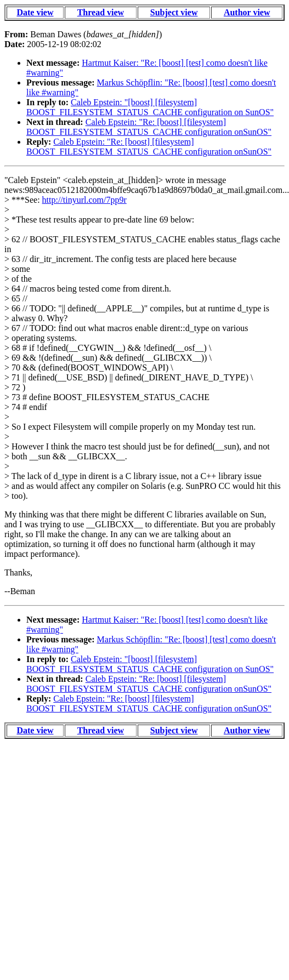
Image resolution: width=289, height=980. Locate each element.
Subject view (174, 12)
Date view (35, 12)
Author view (247, 12)
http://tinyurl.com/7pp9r (84, 200)
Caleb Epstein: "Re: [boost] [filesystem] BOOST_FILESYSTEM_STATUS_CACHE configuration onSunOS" (149, 127)
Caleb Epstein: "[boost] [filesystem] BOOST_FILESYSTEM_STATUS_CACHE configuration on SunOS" (150, 107)
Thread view (101, 12)
